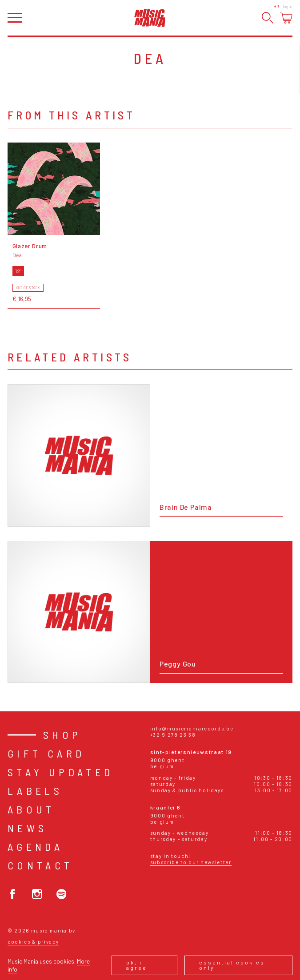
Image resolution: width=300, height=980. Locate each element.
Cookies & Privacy (33, 942)
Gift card (46, 753)
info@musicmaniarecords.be (192, 728)
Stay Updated (61, 772)
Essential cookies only (232, 965)
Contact (40, 865)
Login (288, 6)
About (31, 809)
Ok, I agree (137, 965)
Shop (62, 735)
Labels (35, 791)
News (28, 828)
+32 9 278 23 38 (173, 735)
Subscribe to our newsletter (191, 862)
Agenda (35, 847)
